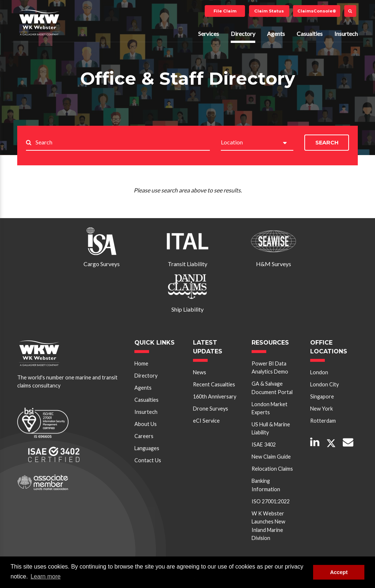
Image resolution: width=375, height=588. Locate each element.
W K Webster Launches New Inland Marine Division (268, 526)
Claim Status (269, 11)
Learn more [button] (46, 576)
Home (141, 363)
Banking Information (266, 485)
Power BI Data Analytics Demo (270, 367)
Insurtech (346, 34)
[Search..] (123, 143)
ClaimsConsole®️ (317, 11)
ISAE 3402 (264, 444)
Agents (276, 34)
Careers (144, 436)
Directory (243, 34)
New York (322, 409)
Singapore (322, 396)
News (200, 372)
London (319, 372)
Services (209, 34)
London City (324, 384)
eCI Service (206, 421)
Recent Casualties (214, 384)
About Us (146, 424)
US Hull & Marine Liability (271, 428)
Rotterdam (323, 421)
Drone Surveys (211, 409)
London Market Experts (270, 408)
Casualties (310, 34)
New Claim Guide (271, 457)
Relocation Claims (272, 469)
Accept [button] (339, 572)
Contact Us (148, 460)
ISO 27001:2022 (271, 501)
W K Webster (39, 22)
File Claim (225, 11)
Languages (147, 448)
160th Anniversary (215, 396)
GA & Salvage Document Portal (272, 388)
